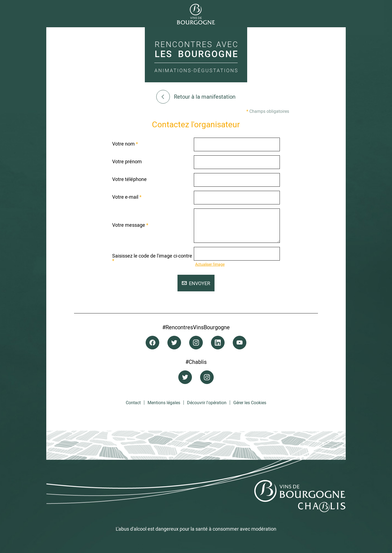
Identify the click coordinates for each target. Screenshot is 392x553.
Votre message (130, 225)
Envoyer (196, 283)
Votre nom (125, 144)
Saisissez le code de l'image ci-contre (152, 258)
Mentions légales (164, 403)
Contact (133, 403)
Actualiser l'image (210, 264)
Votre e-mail (127, 197)
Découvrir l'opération (207, 403)
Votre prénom (127, 161)
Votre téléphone (129, 179)
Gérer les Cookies (250, 403)
